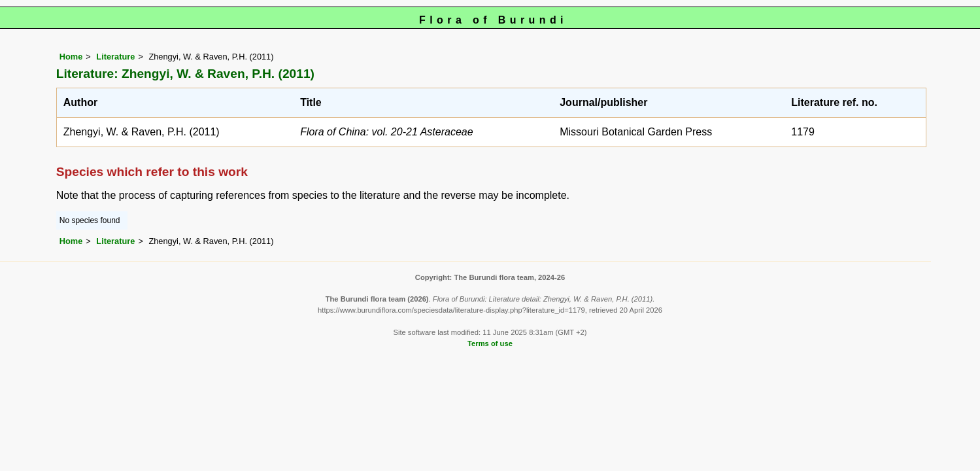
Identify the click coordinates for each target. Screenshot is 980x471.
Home (71, 57)
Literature (115, 57)
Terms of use (490, 343)
